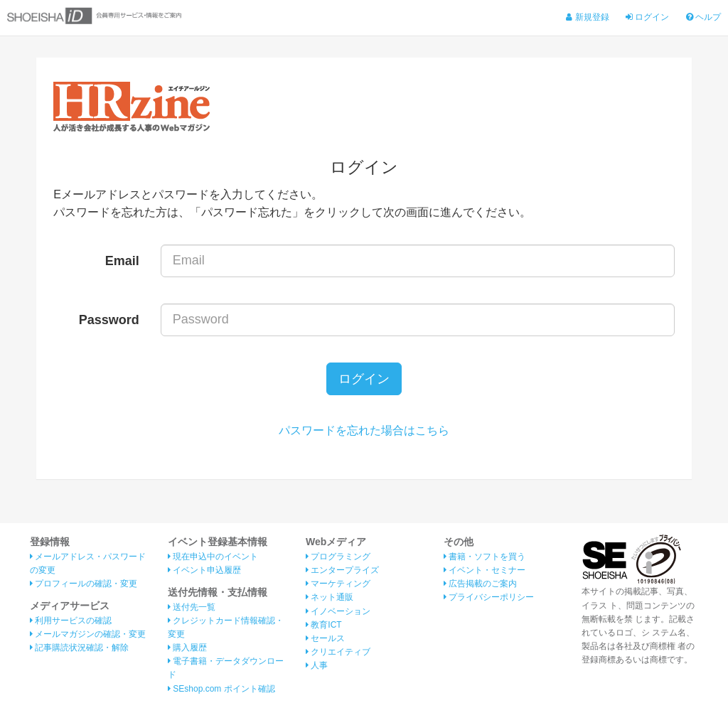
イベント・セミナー (485, 570)
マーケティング (338, 584)
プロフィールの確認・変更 (84, 584)
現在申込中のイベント (213, 557)
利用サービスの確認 (71, 621)
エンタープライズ (342, 570)
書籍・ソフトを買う (485, 557)
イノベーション (338, 611)
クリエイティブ (338, 652)
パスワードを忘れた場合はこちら (364, 430)
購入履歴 (187, 648)
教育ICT (324, 625)
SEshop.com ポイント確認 (221, 689)
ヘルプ (703, 17)
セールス (325, 638)
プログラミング (338, 557)
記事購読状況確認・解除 (79, 648)
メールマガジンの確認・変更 (88, 634)
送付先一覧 (192, 607)
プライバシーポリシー (489, 597)
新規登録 (587, 17)
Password (109, 320)
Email (122, 261)
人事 (317, 665)
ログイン (647, 17)
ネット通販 (330, 597)
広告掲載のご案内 (480, 584)
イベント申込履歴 (204, 570)
